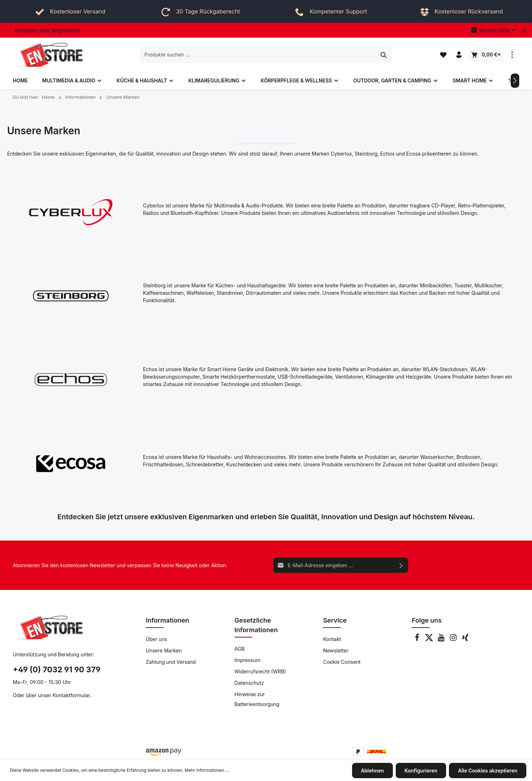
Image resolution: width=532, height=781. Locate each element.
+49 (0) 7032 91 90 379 (57, 669)
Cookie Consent (342, 662)
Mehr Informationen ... (207, 771)
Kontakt (332, 639)
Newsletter (336, 650)
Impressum (248, 660)
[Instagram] (454, 639)
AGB (240, 649)
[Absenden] (401, 565)
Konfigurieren (421, 771)
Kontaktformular (71, 695)
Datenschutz (249, 683)
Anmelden (26, 30)
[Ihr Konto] (459, 55)
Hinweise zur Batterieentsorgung (257, 699)
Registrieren (65, 30)
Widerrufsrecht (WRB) (260, 671)
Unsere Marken (164, 650)
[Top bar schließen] (524, 30)
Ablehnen (372, 771)
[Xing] (465, 639)
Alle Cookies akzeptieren (488, 771)
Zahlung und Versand (171, 662)
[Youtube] (442, 639)
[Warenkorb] (486, 55)
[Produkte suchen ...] (258, 55)
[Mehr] (512, 55)
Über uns (157, 639)
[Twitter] (430, 639)
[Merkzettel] (443, 55)
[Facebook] (418, 639)
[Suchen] (384, 55)
